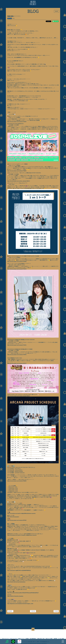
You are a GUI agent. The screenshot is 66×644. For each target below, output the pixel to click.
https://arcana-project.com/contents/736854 (17, 171)
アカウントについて (13, 637)
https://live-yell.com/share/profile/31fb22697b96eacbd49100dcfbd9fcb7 (23, 593)
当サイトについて (5, 637)
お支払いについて (21, 637)
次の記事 (56, 612)
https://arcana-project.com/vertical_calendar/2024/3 (19, 181)
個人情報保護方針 (33, 637)
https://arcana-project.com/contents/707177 (17, 364)
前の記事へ (10, 612)
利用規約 (27, 637)
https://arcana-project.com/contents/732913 (17, 270)
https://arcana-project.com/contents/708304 (17, 482)
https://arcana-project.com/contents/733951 (17, 346)
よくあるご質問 (61, 637)
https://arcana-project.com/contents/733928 (17, 263)
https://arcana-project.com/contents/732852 (17, 132)
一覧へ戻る (33, 612)
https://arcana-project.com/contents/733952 (17, 356)
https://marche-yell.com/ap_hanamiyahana (16, 583)
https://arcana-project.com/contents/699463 (17, 521)
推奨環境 (55, 637)
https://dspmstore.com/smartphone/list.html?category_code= (20, 604)
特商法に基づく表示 (41, 637)
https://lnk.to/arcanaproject (13, 518)
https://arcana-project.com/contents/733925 (17, 122)
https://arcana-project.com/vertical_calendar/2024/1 (19, 397)
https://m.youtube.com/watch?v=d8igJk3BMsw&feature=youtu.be (21, 514)
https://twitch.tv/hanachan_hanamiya (15, 597)
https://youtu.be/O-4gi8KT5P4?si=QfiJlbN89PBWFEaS (19, 571)
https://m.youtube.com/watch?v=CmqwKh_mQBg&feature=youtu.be (22, 536)
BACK (57, 11)
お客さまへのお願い (49, 637)
